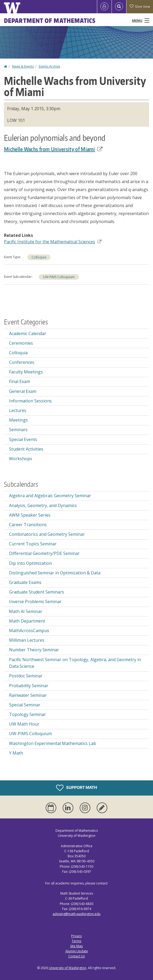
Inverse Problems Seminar (35, 602)
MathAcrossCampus (29, 631)
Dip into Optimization (30, 563)
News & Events (23, 66)
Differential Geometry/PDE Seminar (44, 553)
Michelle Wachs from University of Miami (53, 149)
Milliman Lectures (27, 640)
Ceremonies (21, 343)
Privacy (76, 936)
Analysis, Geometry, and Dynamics (43, 505)
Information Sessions (30, 401)
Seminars (18, 430)
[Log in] (104, 7)
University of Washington (68, 968)
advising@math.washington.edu (76, 914)
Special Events (23, 439)
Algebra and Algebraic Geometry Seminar (50, 496)
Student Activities (26, 449)
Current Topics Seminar (33, 544)
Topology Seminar (27, 714)
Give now (140, 7)
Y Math (16, 753)
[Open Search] (119, 7)
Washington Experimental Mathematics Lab (53, 743)
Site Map (76, 946)
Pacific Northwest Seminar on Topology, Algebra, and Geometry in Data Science (75, 663)
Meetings (18, 420)
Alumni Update (77, 951)
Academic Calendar (28, 333)
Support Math (76, 788)
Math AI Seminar (26, 611)
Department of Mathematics (50, 20)
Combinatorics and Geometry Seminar (47, 534)
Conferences (22, 362)
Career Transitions (28, 525)
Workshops (21, 459)
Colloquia (39, 257)
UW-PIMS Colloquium (59, 277)
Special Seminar (25, 705)
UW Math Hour (24, 724)
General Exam (23, 391)
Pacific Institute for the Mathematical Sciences (53, 242)
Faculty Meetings (26, 372)
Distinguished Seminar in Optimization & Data (55, 573)
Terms (76, 941)
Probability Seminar (29, 686)
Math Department (27, 621)
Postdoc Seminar (26, 676)
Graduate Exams (25, 582)
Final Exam (20, 381)
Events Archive (50, 66)
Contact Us (76, 956)
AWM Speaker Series (30, 515)
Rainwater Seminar (28, 695)
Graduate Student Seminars (37, 592)
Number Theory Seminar (34, 650)
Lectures (18, 410)
